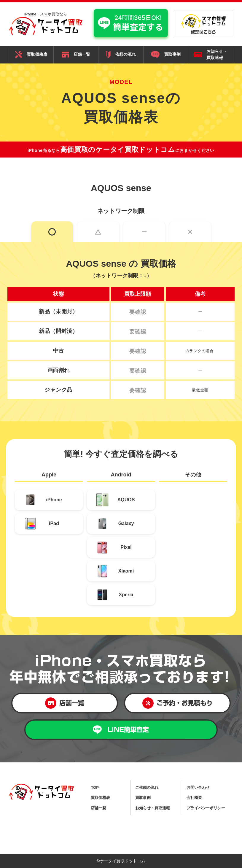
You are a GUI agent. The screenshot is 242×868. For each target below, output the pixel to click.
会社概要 (194, 798)
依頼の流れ (121, 54)
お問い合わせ (198, 787)
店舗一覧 (76, 55)
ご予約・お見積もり (177, 703)
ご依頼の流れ (147, 787)
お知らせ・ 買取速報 (210, 54)
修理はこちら (203, 24)
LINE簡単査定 (121, 730)
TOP (95, 787)
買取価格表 (31, 55)
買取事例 (166, 55)
